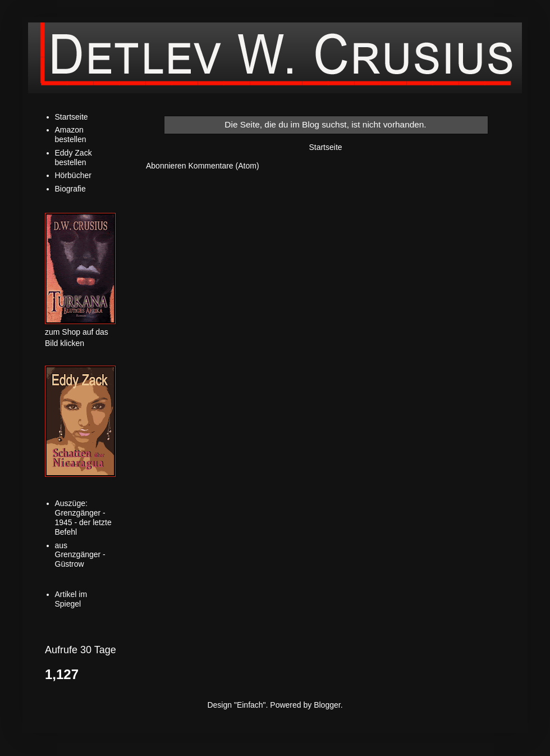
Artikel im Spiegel (71, 599)
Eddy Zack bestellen (74, 158)
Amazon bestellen (71, 135)
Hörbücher (73, 175)
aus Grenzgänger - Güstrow (80, 555)
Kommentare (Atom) (224, 166)
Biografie (70, 189)
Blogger (327, 705)
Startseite (325, 147)
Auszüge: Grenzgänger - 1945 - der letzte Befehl (83, 517)
